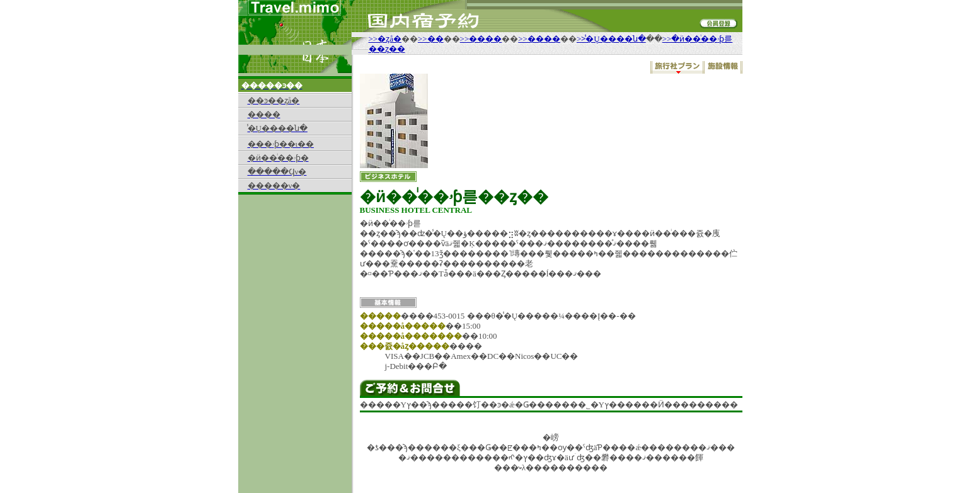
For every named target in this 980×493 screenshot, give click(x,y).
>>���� (481, 39)
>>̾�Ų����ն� (611, 39)
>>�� (431, 39)
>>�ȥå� (385, 39)
